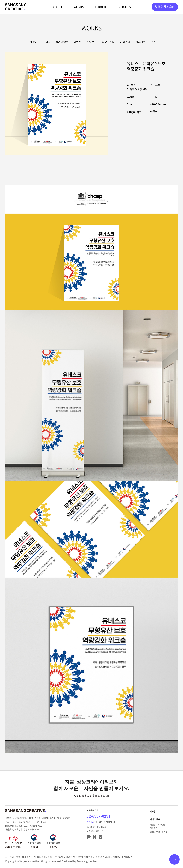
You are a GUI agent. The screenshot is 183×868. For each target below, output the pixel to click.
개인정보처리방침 (157, 825)
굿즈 (153, 42)
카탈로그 (92, 42)
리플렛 (77, 42)
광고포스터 (108, 42)
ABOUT (57, 7)
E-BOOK (101, 7)
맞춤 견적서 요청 (165, 7)
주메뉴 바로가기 (0, 0)
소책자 (47, 42)
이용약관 (154, 828)
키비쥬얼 (125, 42)
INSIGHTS (124, 7)
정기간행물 (62, 42)
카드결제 (154, 811)
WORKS (79, 7)
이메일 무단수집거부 (159, 832)
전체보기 (32, 42)
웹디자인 (140, 42)
